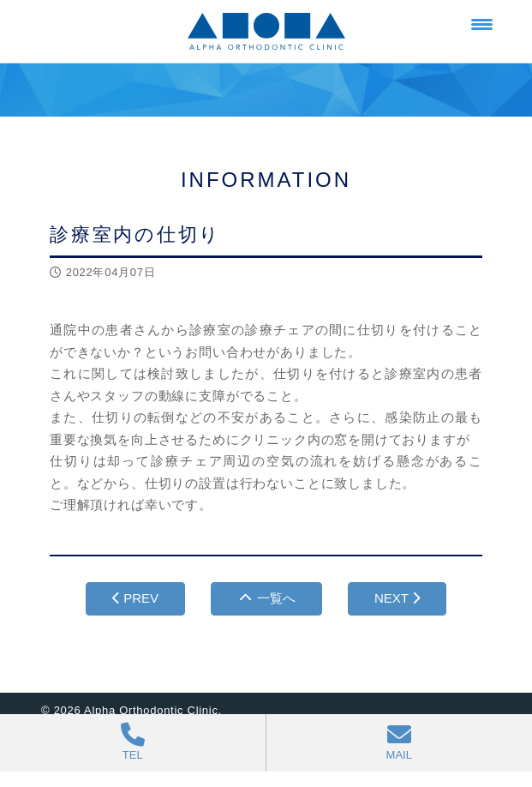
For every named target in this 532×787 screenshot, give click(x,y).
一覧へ (266, 598)
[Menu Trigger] (482, 24)
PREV (135, 598)
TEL (133, 742)
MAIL (400, 742)
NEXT (397, 598)
